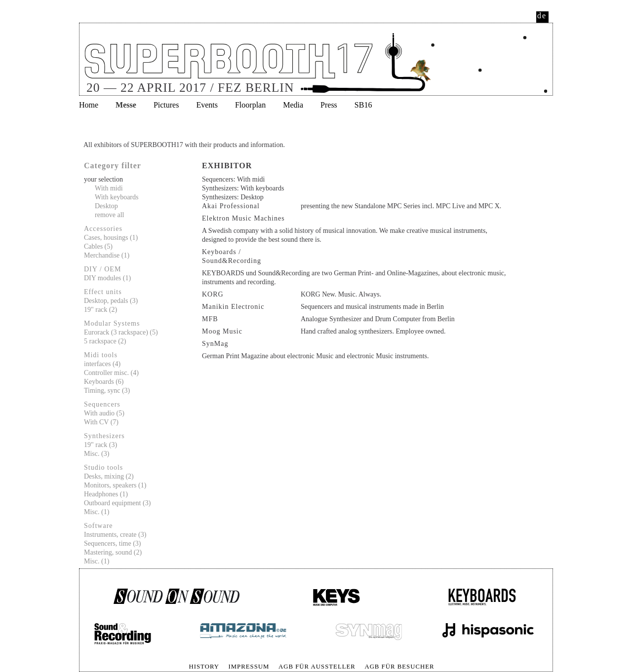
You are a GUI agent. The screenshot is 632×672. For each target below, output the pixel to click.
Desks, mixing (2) (109, 476)
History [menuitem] (204, 667)
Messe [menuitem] (126, 105)
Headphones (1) (106, 494)
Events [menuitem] (207, 105)
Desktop (106, 206)
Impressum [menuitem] (249, 667)
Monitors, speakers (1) (115, 485)
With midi (109, 188)
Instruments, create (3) (115, 535)
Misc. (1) (97, 512)
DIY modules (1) (107, 278)
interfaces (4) (102, 364)
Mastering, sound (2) (113, 552)
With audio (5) (104, 413)
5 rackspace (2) (105, 341)
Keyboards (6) (104, 382)
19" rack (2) (100, 310)
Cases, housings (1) (111, 238)
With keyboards (117, 197)
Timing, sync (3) (107, 391)
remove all (109, 215)
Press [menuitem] (329, 105)
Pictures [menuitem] (166, 105)
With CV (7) (101, 422)
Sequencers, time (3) (112, 543)
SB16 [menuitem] (363, 105)
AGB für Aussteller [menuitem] (317, 667)
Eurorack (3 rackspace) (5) (121, 332)
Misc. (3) (97, 454)
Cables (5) (98, 246)
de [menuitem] (542, 16)
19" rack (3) (100, 445)
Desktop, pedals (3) (111, 301)
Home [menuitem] (89, 105)
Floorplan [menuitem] (250, 105)
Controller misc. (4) (111, 373)
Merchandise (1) (107, 255)
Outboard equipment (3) (117, 503)
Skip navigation (80, 662)
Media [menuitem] (293, 105)
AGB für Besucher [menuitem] (399, 667)
